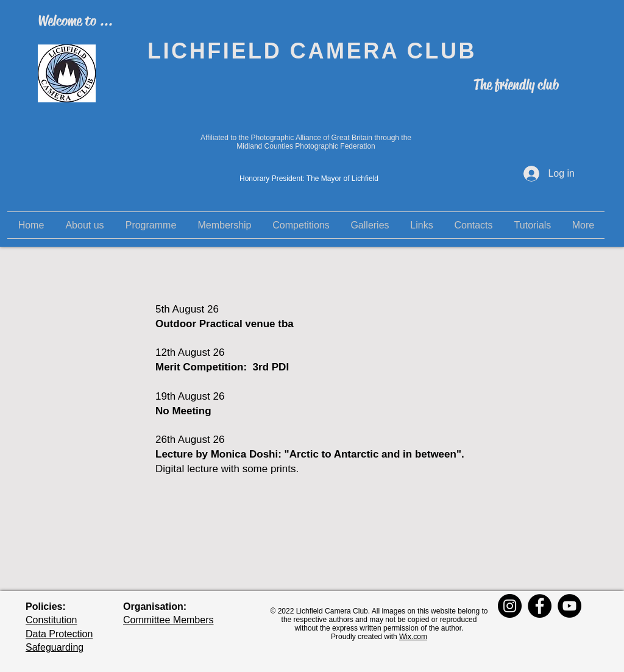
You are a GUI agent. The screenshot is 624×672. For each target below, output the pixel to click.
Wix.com (413, 637)
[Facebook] (540, 606)
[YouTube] (569, 606)
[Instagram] (510, 606)
